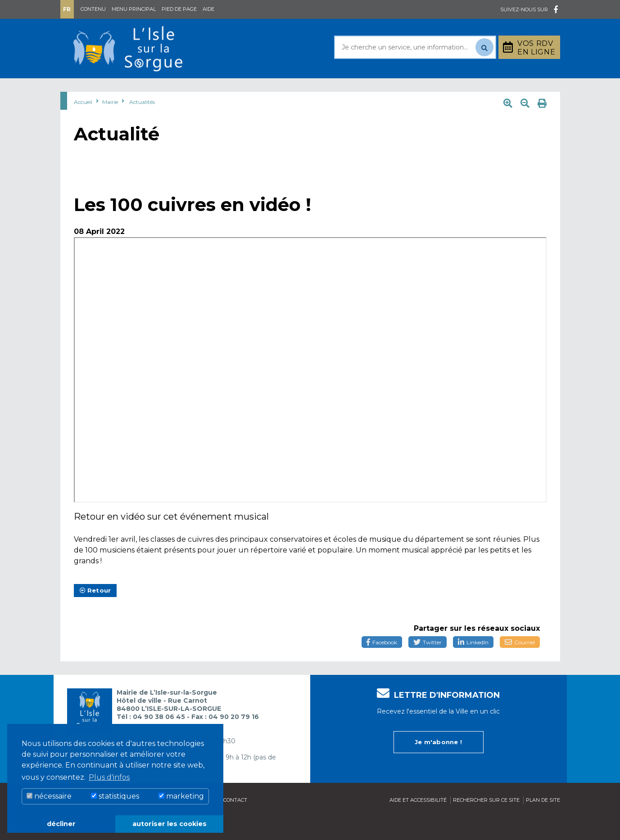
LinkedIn (473, 665)
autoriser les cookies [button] (170, 824)
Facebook (382, 665)
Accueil (83, 124)
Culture (359, 89)
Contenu (93, 9)
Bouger (418, 89)
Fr (67, 9)
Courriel (520, 665)
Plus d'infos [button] (109, 777)
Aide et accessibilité (418, 822)
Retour (95, 613)
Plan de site (543, 822)
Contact (235, 822)
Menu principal (134, 9)
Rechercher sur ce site (486, 822)
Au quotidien (153, 89)
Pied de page (179, 9)
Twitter (428, 665)
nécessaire (49, 796)
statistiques (115, 796)
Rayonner (226, 89)
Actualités (142, 124)
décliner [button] (61, 824)
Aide (208, 9)
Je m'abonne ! (438, 764)
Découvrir (294, 89)
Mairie (86, 89)
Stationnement (516, 89)
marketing (181, 796)
